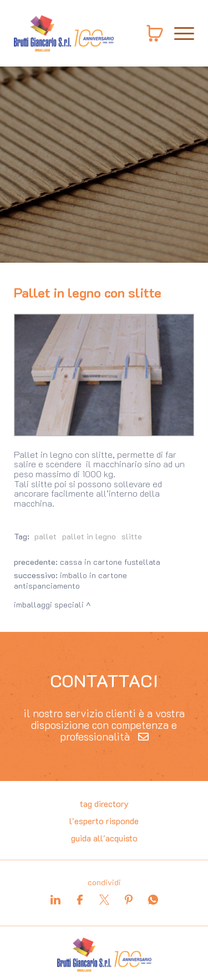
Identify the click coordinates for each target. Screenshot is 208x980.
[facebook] (80, 900)
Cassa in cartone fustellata (110, 562)
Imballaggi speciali (49, 604)
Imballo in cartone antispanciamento (70, 580)
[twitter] (104, 900)
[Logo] (64, 33)
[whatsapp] (153, 900)
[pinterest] (129, 900)
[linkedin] (55, 900)
